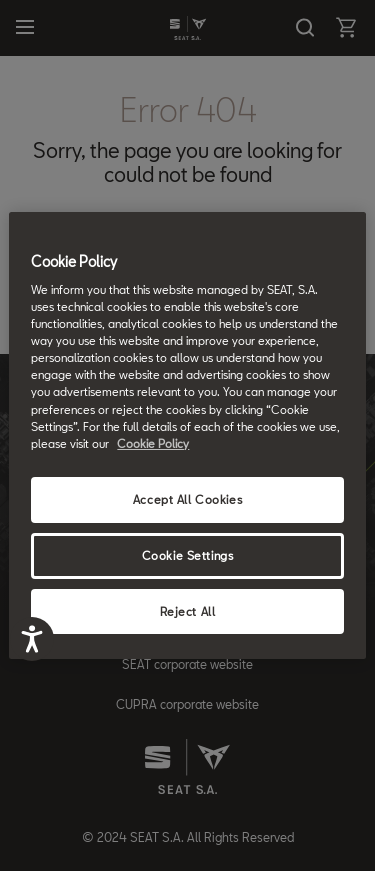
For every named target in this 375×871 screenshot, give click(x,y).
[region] (187, 436)
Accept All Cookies (187, 499)
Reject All (188, 611)
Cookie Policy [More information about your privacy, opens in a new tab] (153, 443)
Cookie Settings (188, 555)
